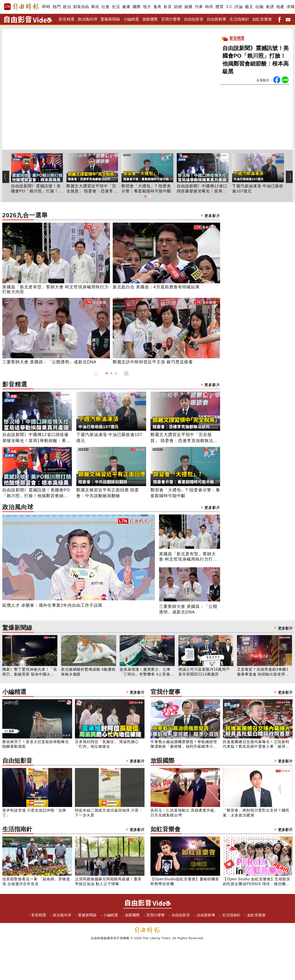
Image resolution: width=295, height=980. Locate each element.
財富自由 (81, 7)
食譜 (270, 7)
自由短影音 (194, 19)
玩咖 (259, 7)
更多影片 (212, 216)
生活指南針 (239, 19)
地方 (147, 7)
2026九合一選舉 (111, 216)
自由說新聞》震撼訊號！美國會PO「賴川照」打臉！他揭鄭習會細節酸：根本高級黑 (256, 60)
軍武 (95, 7)
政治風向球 (87, 19)
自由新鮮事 (217, 19)
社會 (105, 7)
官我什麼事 (171, 19)
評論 (239, 7)
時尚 (209, 7)
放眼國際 (150, 19)
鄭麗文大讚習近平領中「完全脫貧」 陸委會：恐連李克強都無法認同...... (92, 189)
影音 (168, 7)
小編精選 (131, 19)
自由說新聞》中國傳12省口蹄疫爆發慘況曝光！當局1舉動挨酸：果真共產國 (202, 189)
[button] (145, 196)
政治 (67, 7)
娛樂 (188, 7)
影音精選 (67, 19)
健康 (126, 7)
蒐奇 (157, 7)
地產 (280, 7)
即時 (46, 7)
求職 (291, 7)
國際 (137, 7)
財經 (178, 7)
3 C (229, 7)
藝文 (249, 7)
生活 (116, 7)
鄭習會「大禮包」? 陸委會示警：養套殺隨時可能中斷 (146, 189)
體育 (220, 7)
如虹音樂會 (262, 19)
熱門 (57, 7)
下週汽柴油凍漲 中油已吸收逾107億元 (258, 189)
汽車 (199, 7)
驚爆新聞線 (110, 19)
